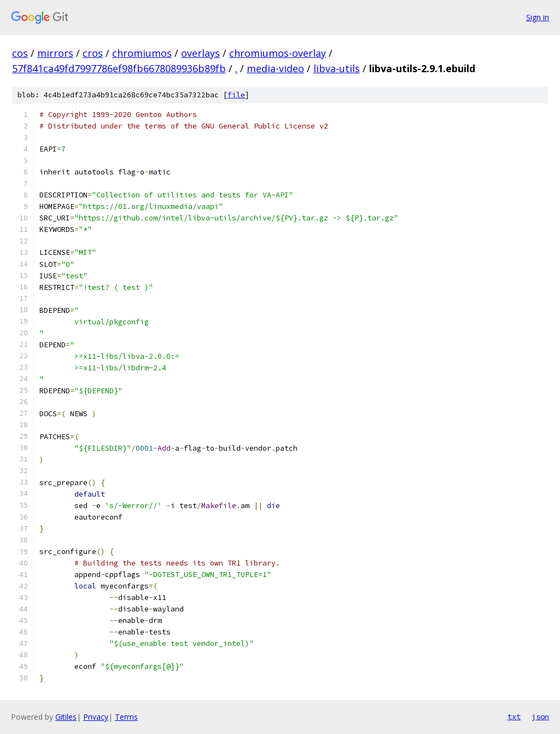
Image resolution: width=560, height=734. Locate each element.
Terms (126, 717)
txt (514, 716)
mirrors (55, 53)
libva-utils (337, 68)
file (236, 95)
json (540, 716)
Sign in (538, 17)
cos (20, 53)
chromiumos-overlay (278, 53)
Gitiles (66, 717)
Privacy (96, 717)
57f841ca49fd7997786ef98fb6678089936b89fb (119, 68)
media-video (275, 68)
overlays (200, 53)
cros (93, 53)
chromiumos (142, 53)
